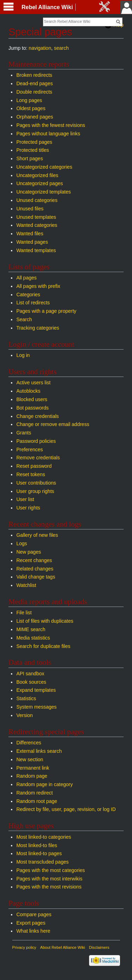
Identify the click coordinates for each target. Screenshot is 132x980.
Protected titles (33, 150)
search (61, 48)
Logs (21, 543)
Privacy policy (24, 947)
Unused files (30, 209)
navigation (40, 48)
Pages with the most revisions (49, 887)
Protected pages (34, 142)
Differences (29, 743)
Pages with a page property (46, 311)
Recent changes (34, 560)
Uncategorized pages (39, 183)
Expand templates (36, 690)
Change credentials (37, 416)
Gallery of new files (37, 535)
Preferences (29, 450)
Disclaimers (99, 947)
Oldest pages (31, 108)
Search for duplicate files (43, 646)
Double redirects (34, 92)
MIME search (31, 629)
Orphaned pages (34, 117)
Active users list (33, 383)
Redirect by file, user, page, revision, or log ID (66, 809)
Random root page (37, 801)
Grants (24, 433)
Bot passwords (32, 408)
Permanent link (33, 768)
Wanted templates (36, 250)
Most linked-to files (37, 845)
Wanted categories (37, 225)
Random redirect (34, 793)
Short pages (30, 158)
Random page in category (44, 784)
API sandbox (30, 674)
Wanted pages (32, 242)
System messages (36, 707)
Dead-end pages (34, 83)
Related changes (35, 569)
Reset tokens (31, 474)
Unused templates (36, 217)
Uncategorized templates (43, 192)
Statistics (26, 698)
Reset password (34, 466)
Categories (28, 295)
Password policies (36, 441)
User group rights (35, 491)
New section (30, 759)
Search (24, 319)
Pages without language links (48, 134)
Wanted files (30, 234)
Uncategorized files (37, 175)
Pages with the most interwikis (49, 879)
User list (25, 499)
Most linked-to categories (44, 837)
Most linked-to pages (39, 853)
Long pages (29, 100)
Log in (23, 355)
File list (24, 613)
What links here (33, 931)
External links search (39, 751)
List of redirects (33, 303)
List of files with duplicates (45, 621)
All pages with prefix (38, 286)
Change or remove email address (53, 424)
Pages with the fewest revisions (51, 125)
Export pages (31, 923)
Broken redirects (34, 75)
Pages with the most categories (51, 870)
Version (24, 715)
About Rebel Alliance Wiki (62, 947)
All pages (26, 278)
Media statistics (33, 638)
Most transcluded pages (42, 862)
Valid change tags (36, 577)
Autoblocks (28, 391)
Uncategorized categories (44, 167)
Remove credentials (38, 458)
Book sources (31, 682)
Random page (32, 776)
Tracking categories (38, 328)
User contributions (36, 483)
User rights (28, 508)
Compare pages (34, 914)
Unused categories (37, 200)
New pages (29, 552)
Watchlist (26, 585)
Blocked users (32, 399)
